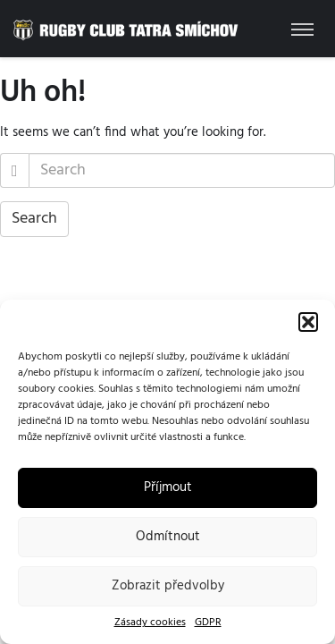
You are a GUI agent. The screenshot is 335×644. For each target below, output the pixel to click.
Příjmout (168, 487)
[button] (308, 322)
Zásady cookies (150, 623)
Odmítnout (168, 537)
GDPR (208, 623)
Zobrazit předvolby (168, 586)
